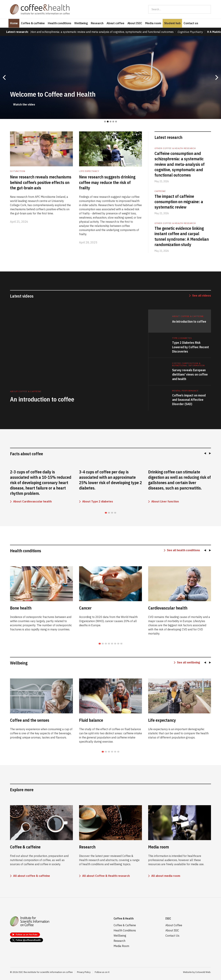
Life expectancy (89, 171)
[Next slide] (209, 453)
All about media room (166, 876)
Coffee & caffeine (33, 23)
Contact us (191, 23)
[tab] (180, 321)
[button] (4, 77)
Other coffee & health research (175, 148)
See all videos (202, 295)
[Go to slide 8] (121, 644)
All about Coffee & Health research (106, 876)
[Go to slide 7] (118, 644)
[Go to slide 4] (115, 513)
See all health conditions (183, 550)
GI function (18, 171)
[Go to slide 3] (112, 513)
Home (14, 23)
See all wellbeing (188, 662)
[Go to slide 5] (112, 644)
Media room (153, 23)
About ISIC (135, 23)
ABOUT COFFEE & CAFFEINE (188, 316)
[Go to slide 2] (109, 513)
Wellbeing (81, 23)
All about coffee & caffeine (32, 876)
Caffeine (160, 191)
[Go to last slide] (206, 453)
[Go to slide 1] (106, 513)
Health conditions (60, 23)
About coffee (115, 23)
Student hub (172, 23)
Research (97, 23)
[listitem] (41, 487)
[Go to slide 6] (115, 644)
